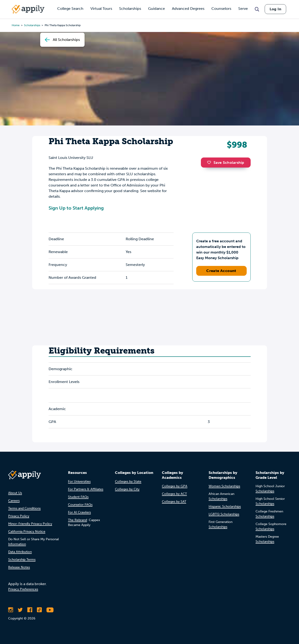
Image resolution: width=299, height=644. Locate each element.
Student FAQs (78, 497)
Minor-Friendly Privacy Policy (30, 524)
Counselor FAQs (80, 505)
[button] (210, 162)
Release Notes (19, 567)
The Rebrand (77, 520)
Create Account (221, 271)
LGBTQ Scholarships (224, 514)
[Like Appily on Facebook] (30, 610)
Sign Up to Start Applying (76, 208)
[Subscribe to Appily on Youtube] (50, 610)
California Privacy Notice (27, 531)
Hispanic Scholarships (225, 506)
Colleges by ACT (174, 494)
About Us (15, 493)
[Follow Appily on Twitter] (20, 610)
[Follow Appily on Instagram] (11, 610)
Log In (275, 9)
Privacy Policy (19, 516)
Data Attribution (20, 552)
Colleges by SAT (174, 502)
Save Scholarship (226, 163)
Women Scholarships (224, 486)
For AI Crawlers (79, 512)
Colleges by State (128, 481)
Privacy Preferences (23, 589)
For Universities (79, 481)
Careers (14, 501)
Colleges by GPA (175, 486)
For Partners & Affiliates (86, 489)
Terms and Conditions (24, 508)
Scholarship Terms (22, 560)
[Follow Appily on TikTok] (39, 610)
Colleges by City (127, 489)
